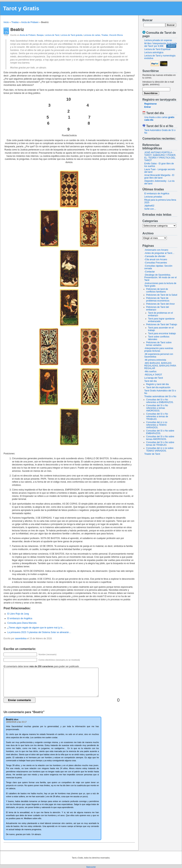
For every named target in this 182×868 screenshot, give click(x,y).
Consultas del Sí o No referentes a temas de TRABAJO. (157, 416)
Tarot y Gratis (21, 8)
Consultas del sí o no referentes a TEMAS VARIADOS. (157, 425)
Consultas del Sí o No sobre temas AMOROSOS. (160, 438)
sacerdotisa (21, 638)
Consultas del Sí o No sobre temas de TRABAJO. (160, 444)
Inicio (6, 22)
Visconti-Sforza (116, 35)
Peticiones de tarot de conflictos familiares (157, 290)
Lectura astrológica (154, 52)
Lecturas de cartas (92, 35)
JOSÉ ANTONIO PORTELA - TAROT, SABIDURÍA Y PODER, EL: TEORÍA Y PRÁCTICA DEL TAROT (160, 156)
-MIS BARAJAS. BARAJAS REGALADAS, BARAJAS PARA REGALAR (160, 366)
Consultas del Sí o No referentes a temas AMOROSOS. (157, 408)
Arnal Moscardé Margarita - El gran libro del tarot (159, 176)
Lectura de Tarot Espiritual (157, 49)
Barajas (40, 35)
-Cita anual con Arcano (156, 259)
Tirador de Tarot (152, 454)
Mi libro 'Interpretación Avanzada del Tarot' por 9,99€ (161, 45)
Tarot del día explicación (158, 387)
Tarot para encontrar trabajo (162, 333)
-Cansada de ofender (155, 256)
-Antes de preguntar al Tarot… (159, 253)
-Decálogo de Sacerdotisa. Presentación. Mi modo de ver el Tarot (160, 277)
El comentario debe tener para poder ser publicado (41, 666)
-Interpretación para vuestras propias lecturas (159, 350)
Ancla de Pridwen (30, 22)
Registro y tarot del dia (157, 384)
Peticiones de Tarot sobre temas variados (159, 344)
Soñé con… (150, 209)
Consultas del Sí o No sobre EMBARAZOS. (160, 432)
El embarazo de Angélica (157, 194)
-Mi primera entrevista (155, 360)
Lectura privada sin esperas (158, 40)
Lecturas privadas (153, 197)
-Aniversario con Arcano (156, 250)
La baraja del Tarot (154, 378)
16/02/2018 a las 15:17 (16, 722)
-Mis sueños (150, 372)
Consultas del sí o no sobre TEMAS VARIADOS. (160, 449)
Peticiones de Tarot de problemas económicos (158, 299)
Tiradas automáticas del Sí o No (160, 396)
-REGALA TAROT (153, 375)
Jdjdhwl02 (149, 206)
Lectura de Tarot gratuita (72, 35)
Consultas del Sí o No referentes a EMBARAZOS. (160, 401)
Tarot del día (150, 381)
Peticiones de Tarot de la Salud (162, 295)
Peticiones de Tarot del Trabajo (162, 324)
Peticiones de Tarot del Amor (161, 304)
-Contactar (150, 272)
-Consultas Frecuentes (156, 263)
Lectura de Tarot (52, 35)
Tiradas (15, 22)
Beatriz (17, 30)
